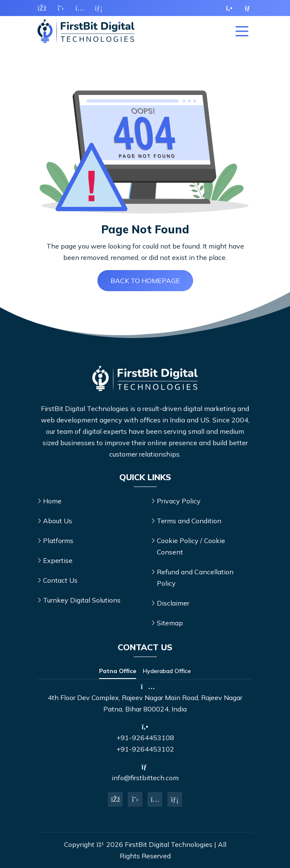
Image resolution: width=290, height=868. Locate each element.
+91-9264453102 (145, 749)
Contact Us (60, 580)
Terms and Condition (189, 521)
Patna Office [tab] (118, 671)
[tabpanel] (145, 699)
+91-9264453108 (145, 738)
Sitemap (170, 623)
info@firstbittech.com (145, 778)
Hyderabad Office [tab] (167, 671)
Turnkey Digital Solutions (82, 600)
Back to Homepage (145, 281)
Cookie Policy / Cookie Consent (191, 546)
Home (52, 501)
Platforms (58, 541)
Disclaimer (173, 603)
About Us (58, 521)
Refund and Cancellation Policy (195, 577)
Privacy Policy (179, 501)
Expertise (58, 560)
